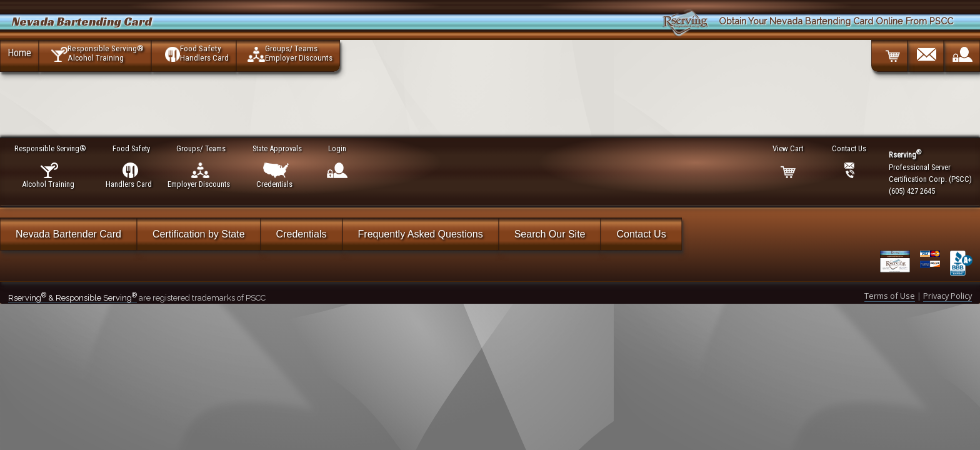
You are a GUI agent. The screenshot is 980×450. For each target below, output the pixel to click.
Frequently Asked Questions (421, 234)
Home (19, 52)
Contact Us (641, 234)
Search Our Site (550, 234)
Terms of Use (890, 296)
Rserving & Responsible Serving (72, 298)
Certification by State (199, 234)
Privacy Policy (947, 296)
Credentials (302, 234)
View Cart (788, 148)
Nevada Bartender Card (68, 234)
